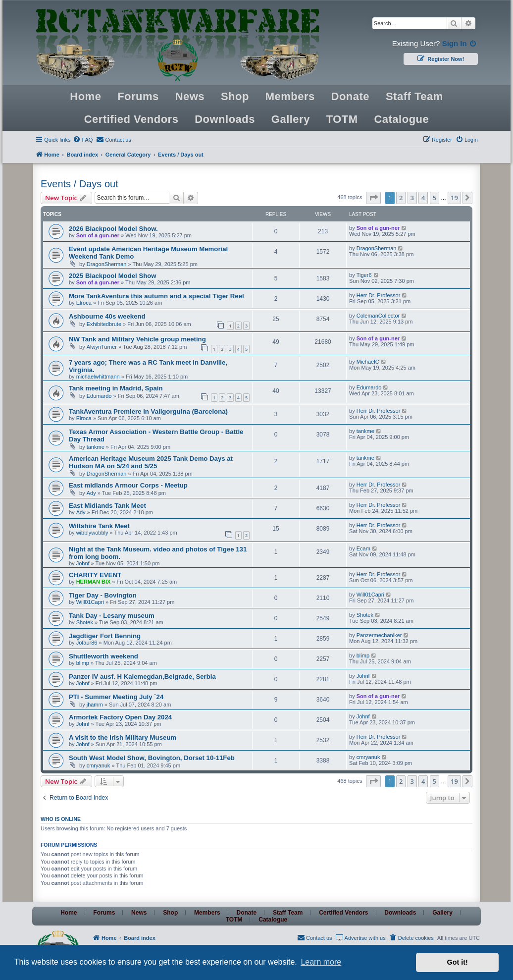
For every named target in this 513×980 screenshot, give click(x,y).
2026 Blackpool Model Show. (113, 229)
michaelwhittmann (98, 377)
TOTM (342, 119)
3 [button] (412, 198)
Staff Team (414, 96)
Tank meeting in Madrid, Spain (116, 388)
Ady (91, 493)
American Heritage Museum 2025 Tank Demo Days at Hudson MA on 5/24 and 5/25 (151, 462)
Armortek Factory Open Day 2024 (120, 717)
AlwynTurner (102, 347)
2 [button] (401, 198)
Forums (138, 96)
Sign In (460, 43)
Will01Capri (90, 602)
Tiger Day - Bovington (103, 595)
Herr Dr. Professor (379, 295)
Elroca (84, 303)
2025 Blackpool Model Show (113, 276)
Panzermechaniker (379, 635)
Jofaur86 (87, 643)
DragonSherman (107, 264)
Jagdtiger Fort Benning (105, 636)
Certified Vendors (131, 119)
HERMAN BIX (94, 582)
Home (85, 96)
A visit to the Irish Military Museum (123, 737)
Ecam (363, 548)
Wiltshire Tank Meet (99, 526)
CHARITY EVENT (95, 575)
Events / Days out (79, 184)
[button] (373, 198)
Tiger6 (364, 275)
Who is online (61, 819)
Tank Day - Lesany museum (112, 616)
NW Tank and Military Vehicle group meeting (137, 339)
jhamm (95, 705)
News (190, 96)
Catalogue (401, 119)
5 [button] (435, 198)
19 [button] (454, 198)
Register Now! (440, 58)
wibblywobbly (92, 533)
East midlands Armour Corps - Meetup (128, 485)
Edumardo (99, 396)
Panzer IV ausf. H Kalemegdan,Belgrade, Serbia (142, 677)
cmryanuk (99, 765)
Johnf (83, 563)
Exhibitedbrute (104, 324)
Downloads (225, 119)
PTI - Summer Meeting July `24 (116, 697)
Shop (235, 96)
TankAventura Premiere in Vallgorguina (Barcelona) (148, 411)
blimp (83, 663)
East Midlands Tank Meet (107, 506)
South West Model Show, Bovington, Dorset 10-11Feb (152, 758)
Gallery (291, 119)
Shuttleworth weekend (103, 656)
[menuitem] (83, 140)
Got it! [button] (458, 962)
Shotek (85, 622)
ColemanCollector (378, 316)
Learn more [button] (321, 962)
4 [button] (423, 198)
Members (290, 96)
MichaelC (368, 362)
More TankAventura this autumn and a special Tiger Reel (156, 296)
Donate (351, 96)
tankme (96, 447)
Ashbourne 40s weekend (107, 316)
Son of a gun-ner (98, 235)
